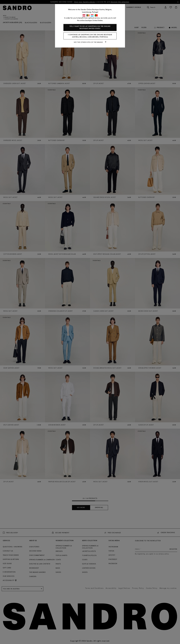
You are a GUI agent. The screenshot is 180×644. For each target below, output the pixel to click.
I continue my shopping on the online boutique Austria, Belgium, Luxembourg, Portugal (90, 36)
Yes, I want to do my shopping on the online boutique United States (90, 27)
